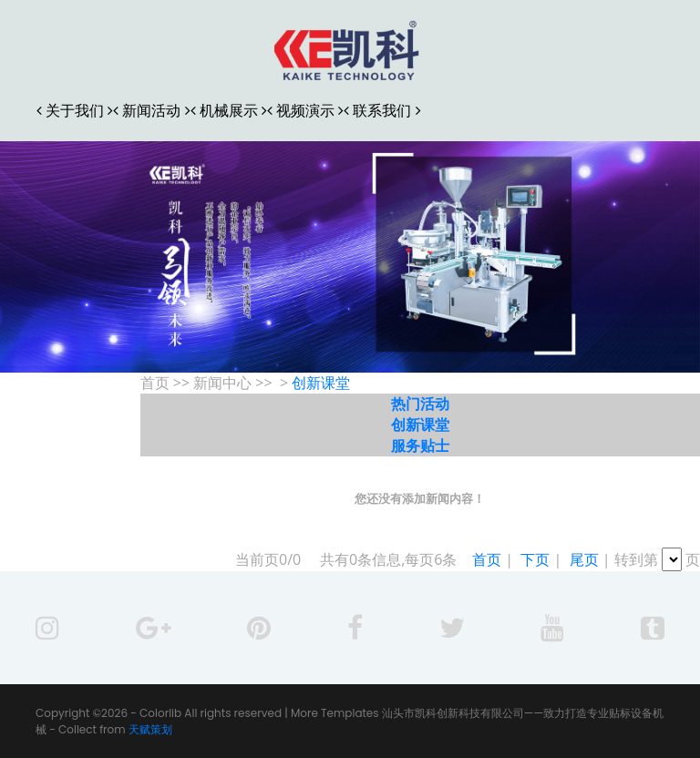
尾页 (584, 559)
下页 (535, 559)
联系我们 (382, 110)
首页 (487, 559)
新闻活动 (151, 110)
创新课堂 (321, 383)
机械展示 (229, 110)
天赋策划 (150, 729)
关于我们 (75, 110)
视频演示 (305, 110)
